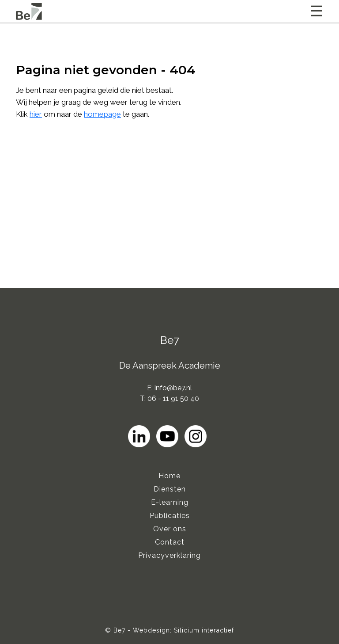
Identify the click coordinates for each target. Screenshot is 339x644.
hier (36, 114)
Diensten (170, 489)
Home (169, 476)
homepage (102, 114)
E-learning (170, 502)
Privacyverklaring (169, 555)
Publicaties (170, 516)
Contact (170, 542)
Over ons (170, 529)
